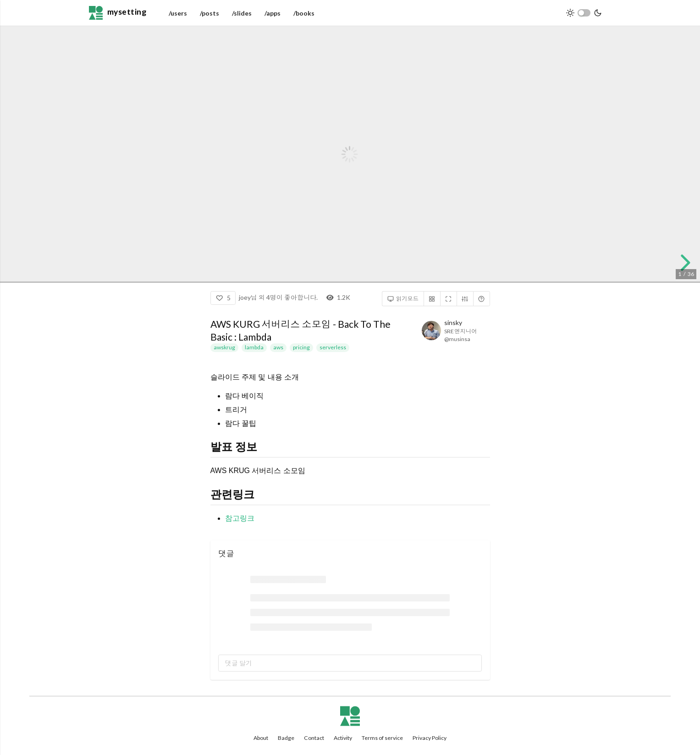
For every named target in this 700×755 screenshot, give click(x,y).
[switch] (584, 13)
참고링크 (240, 518)
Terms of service (382, 738)
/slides (242, 13)
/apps (273, 13)
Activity (343, 738)
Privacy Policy (430, 738)
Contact (314, 738)
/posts (209, 13)
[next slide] (682, 263)
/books (304, 13)
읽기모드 (403, 299)
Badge (286, 738)
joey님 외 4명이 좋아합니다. (278, 297)
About (261, 738)
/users (178, 13)
